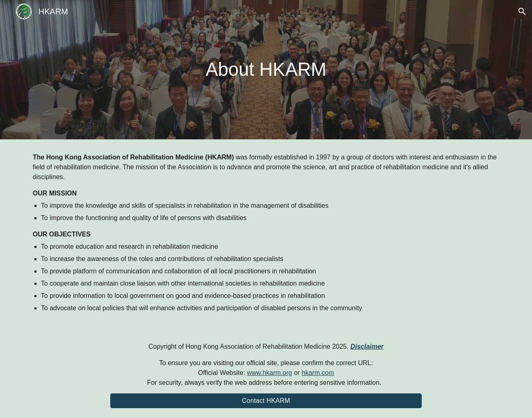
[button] (522, 11)
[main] (266, 70)
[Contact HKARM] (266, 401)
